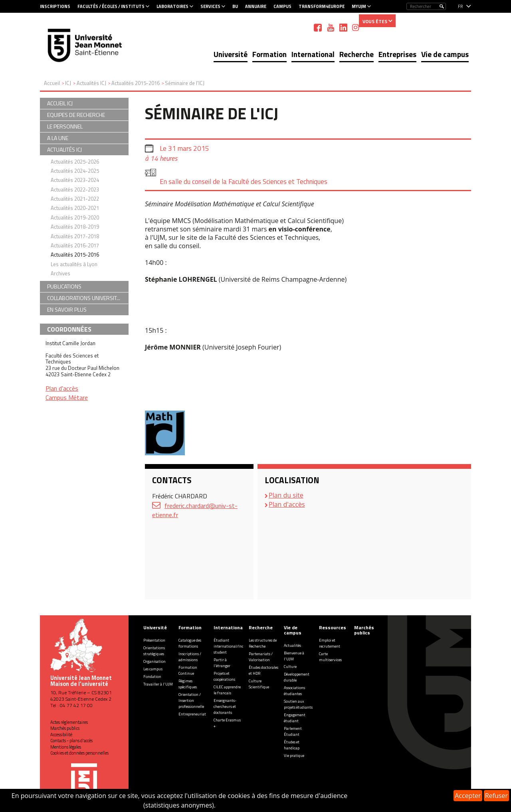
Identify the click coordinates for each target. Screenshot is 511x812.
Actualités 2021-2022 (75, 199)
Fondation (152, 677)
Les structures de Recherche (263, 643)
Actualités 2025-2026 (75, 162)
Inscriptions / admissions (190, 657)
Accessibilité (61, 735)
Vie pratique (294, 756)
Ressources (333, 627)
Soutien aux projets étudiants (298, 704)
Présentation (154, 640)
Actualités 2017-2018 (75, 236)
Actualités (292, 645)
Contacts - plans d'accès (71, 741)
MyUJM (359, 6)
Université (231, 54)
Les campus (153, 669)
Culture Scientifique (259, 684)
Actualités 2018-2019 (75, 227)
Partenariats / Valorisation (261, 657)
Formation (269, 54)
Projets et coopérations (224, 676)
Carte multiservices (330, 657)
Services (210, 6)
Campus (282, 6)
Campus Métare (67, 397)
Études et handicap (292, 745)
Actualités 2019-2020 (75, 217)
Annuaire (256, 6)
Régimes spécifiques (188, 684)
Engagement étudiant (295, 718)
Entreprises (397, 54)
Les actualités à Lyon (74, 264)
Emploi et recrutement (330, 643)
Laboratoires (172, 6)
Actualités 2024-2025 (75, 171)
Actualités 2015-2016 (75, 255)
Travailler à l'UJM (158, 684)
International (313, 54)
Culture (290, 667)
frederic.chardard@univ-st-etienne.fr (195, 510)
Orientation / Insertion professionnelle (191, 700)
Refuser (496, 796)
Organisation (154, 661)
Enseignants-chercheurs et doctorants (225, 706)
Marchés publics (65, 728)
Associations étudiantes (294, 691)
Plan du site (286, 495)
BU (235, 6)
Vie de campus (445, 54)
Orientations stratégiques (154, 651)
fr (460, 6)
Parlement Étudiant (293, 731)
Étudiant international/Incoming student (234, 646)
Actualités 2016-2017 (75, 245)
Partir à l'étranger (222, 663)
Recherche (357, 54)
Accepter (468, 796)
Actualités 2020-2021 (75, 208)
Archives (60, 273)
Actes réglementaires (69, 722)
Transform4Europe (322, 6)
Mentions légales (66, 747)
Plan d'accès (287, 504)
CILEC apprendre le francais (227, 690)
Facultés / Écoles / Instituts (111, 6)
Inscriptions (55, 6)
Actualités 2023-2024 (75, 180)
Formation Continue (188, 670)
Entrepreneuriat (192, 714)
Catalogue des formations (190, 643)
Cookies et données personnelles (79, 753)
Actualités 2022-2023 (75, 190)
